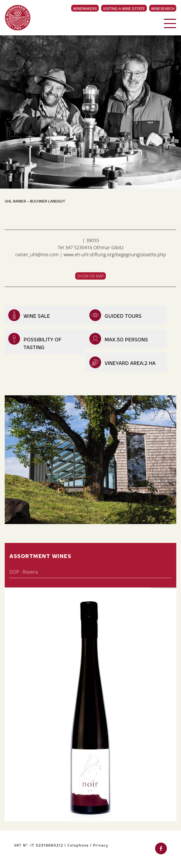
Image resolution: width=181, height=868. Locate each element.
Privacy (101, 845)
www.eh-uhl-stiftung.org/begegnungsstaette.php (115, 254)
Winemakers (85, 8)
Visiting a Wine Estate (124, 8)
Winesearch (163, 8)
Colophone (78, 845)
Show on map (90, 276)
